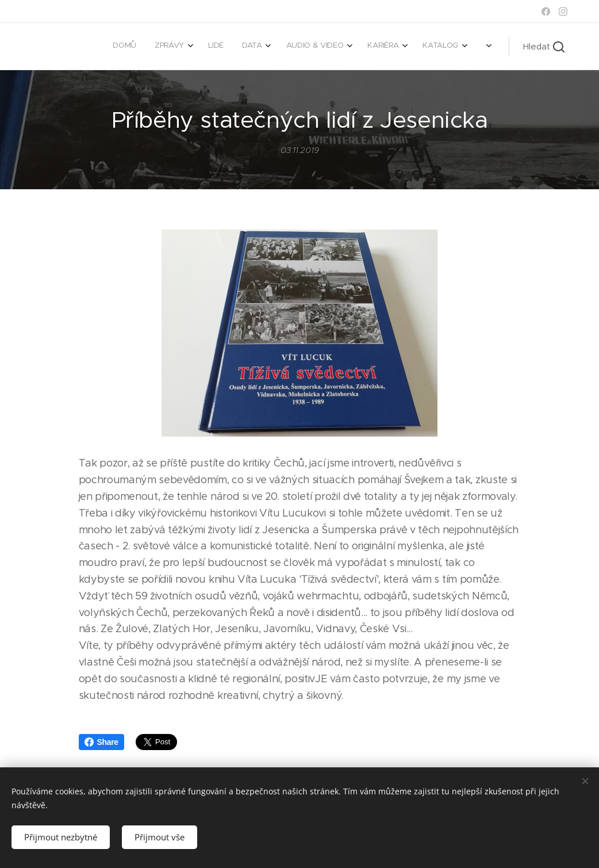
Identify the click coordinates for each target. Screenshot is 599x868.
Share (101, 742)
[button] (544, 47)
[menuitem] (304, 47)
